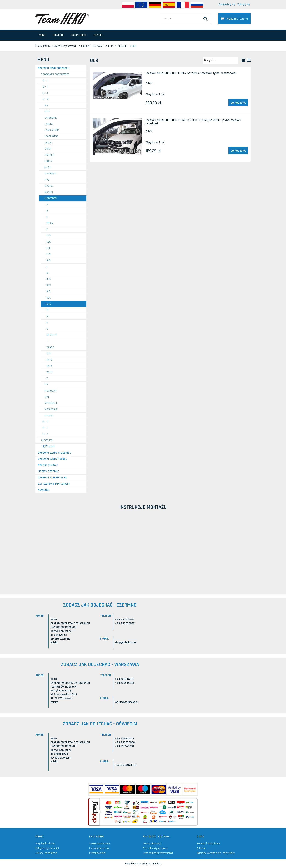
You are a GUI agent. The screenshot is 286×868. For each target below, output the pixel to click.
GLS (49, 304)
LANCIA (49, 124)
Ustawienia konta (99, 848)
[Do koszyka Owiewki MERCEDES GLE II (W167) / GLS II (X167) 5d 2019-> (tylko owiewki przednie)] (238, 151)
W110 (49, 360)
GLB (48, 260)
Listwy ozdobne (48, 471)
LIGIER (48, 149)
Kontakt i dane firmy (208, 844)
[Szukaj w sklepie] (185, 19)
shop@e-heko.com (126, 643)
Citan (50, 223)
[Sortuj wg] (221, 60)
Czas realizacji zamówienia (158, 853)
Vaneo (50, 347)
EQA (49, 236)
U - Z (45, 434)
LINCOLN (49, 155)
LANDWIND (51, 118)
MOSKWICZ (51, 409)
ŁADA (48, 167)
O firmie (201, 848)
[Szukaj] (205, 19)
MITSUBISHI (51, 403)
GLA (49, 279)
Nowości (44, 490)
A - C (46, 81)
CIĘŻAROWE (48, 447)
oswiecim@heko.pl (126, 765)
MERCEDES (51, 198)
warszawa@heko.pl (126, 702)
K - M (46, 99)
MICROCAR (51, 391)
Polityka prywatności (47, 848)
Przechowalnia (97, 853)
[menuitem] (42, 35)
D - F (45, 87)
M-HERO (49, 416)
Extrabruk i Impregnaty (54, 484)
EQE (48, 248)
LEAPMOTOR (51, 136)
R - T (45, 428)
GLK (48, 298)
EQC (49, 242)
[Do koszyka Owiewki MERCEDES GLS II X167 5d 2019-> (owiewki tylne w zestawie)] (238, 103)
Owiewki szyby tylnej (53, 459)
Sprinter (52, 335)
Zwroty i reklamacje (46, 853)
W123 (49, 372)
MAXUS (49, 192)
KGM (47, 112)
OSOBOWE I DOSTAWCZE (55, 74)
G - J (45, 93)
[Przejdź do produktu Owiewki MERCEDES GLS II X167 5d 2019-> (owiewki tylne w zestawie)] (118, 85)
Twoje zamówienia (99, 844)
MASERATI (50, 174)
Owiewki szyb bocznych (54, 68)
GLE (48, 291)
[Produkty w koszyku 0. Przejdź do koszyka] (234, 19)
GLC (49, 285)
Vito (49, 354)
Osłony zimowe (48, 465)
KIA (46, 105)
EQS (49, 254)
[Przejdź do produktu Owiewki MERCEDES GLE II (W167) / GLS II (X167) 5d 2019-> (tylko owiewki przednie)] (118, 137)
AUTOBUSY (47, 440)
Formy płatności (152, 844)
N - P (45, 422)
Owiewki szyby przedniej (55, 453)
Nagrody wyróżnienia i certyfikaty (216, 853)
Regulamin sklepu (45, 844)
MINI (47, 397)
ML (48, 316)
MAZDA (49, 186)
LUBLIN (48, 161)
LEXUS (48, 143)
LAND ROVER (52, 130)
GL (48, 273)
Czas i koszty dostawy (155, 848)
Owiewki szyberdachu (53, 478)
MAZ (47, 180)
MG (46, 385)
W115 (49, 366)
